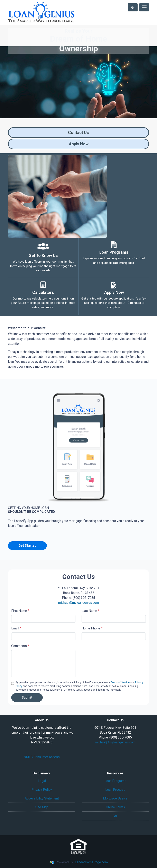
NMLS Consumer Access (42, 757)
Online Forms (115, 807)
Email (16, 628)
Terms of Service (120, 682)
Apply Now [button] (79, 144)
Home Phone (92, 628)
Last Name (90, 611)
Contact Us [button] (78, 133)
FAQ (115, 816)
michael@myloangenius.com (78, 603)
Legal (42, 781)
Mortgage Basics (115, 798)
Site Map (42, 807)
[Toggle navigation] (144, 7)
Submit (27, 697)
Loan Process (115, 790)
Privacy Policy (42, 790)
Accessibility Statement (42, 798)
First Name (20, 611)
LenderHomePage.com (91, 862)
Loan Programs (115, 781)
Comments (20, 646)
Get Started (27, 546)
